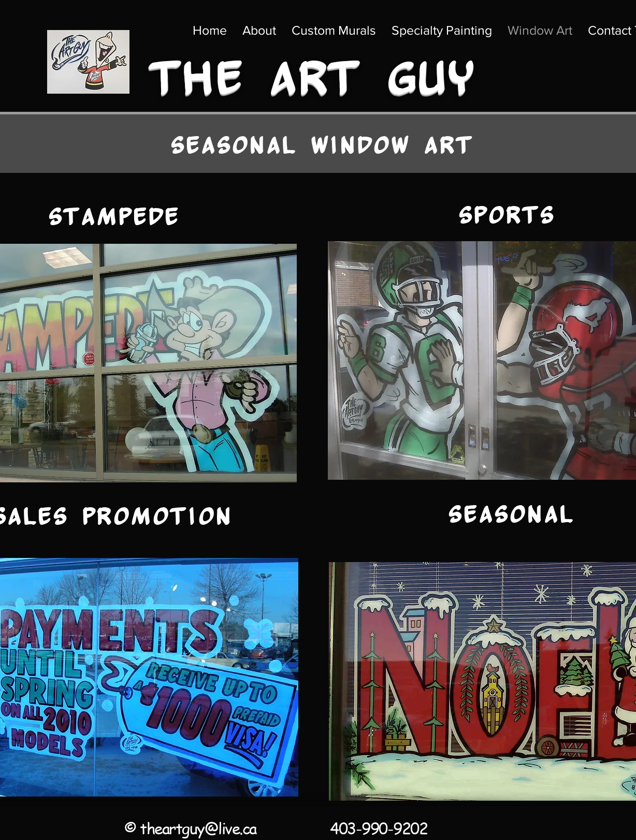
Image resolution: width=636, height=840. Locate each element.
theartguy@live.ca (198, 828)
